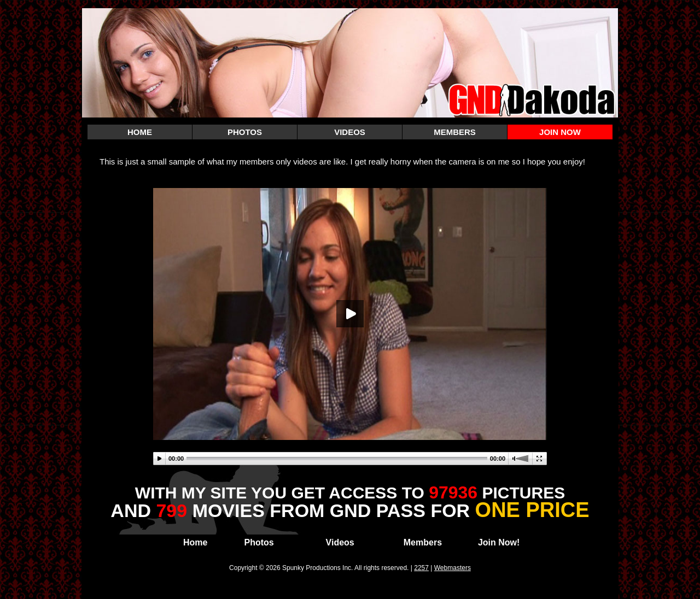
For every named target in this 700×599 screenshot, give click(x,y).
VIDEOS (350, 132)
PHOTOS (245, 132)
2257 (421, 568)
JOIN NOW (560, 132)
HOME (140, 132)
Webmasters (453, 568)
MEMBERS (455, 132)
